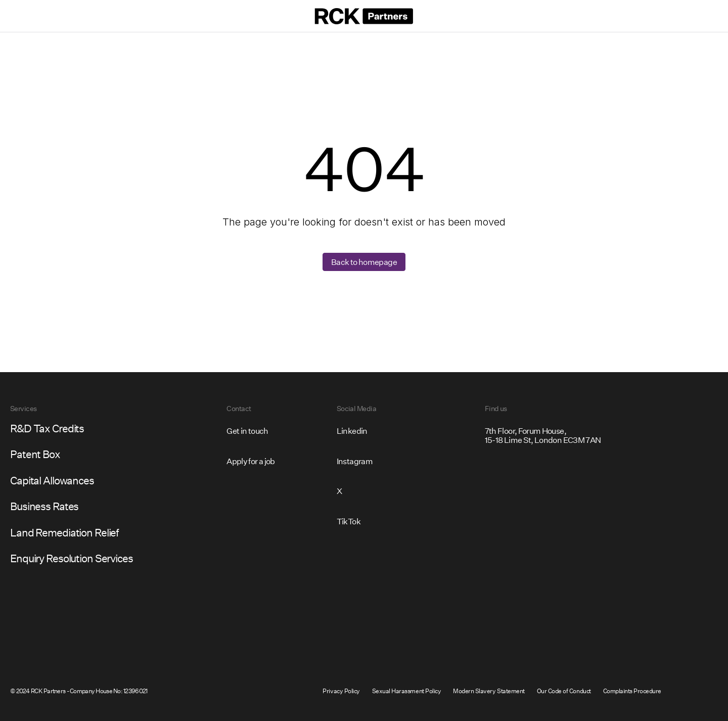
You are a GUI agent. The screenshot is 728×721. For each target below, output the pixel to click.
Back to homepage (364, 262)
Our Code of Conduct (564, 691)
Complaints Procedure (632, 691)
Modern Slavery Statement (489, 691)
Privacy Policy (341, 691)
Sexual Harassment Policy (406, 691)
